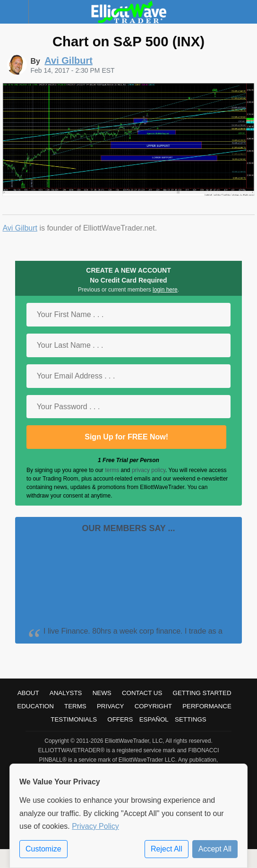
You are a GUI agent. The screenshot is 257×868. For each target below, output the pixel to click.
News (102, 693)
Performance (207, 706)
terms (112, 470)
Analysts (66, 693)
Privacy (111, 706)
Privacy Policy (95, 826)
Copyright (153, 706)
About (28, 693)
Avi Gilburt (20, 228)
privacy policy (149, 470)
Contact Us (142, 693)
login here (165, 290)
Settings (191, 719)
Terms (75, 706)
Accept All (215, 849)
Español (154, 719)
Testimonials (74, 719)
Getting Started (202, 693)
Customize (43, 849)
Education (35, 706)
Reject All (167, 849)
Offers (120, 719)
